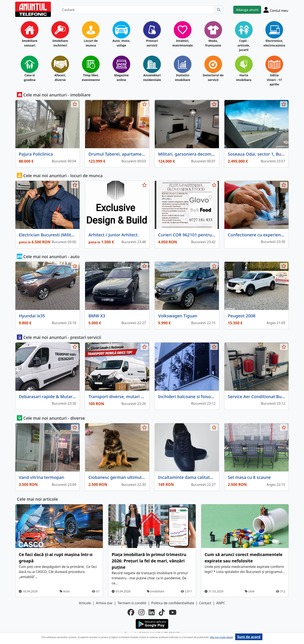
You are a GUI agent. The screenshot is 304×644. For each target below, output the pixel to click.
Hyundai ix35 (32, 316)
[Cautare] (137, 10)
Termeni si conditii (132, 603)
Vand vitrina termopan (41, 477)
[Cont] (276, 10)
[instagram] (141, 612)
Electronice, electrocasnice (274, 43)
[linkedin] (152, 612)
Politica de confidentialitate (173, 603)
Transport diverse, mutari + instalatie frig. (130, 397)
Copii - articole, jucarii (244, 45)
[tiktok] (162, 612)
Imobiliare (156, 591)
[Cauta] (219, 10)
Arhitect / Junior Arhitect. (114, 235)
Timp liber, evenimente (91, 77)
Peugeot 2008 (242, 316)
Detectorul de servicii (213, 77)
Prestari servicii (152, 43)
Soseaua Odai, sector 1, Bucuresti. (262, 154)
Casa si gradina (30, 77)
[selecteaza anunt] (75, 104)
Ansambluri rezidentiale (152, 77)
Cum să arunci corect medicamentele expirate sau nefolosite (244, 558)
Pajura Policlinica (36, 154)
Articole (85, 603)
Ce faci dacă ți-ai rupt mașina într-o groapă (56, 558)
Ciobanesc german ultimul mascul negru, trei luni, (139, 477)
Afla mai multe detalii (221, 637)
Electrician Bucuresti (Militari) (48, 235)
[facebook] (131, 612)
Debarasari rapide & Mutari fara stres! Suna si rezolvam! (75, 397)
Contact (205, 603)
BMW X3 (97, 316)
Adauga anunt (247, 10)
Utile (250, 591)
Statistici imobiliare (183, 77)
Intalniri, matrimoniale (183, 43)
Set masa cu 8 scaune (249, 477)
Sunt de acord (249, 637)
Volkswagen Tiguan (178, 316)
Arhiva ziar (104, 603)
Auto (65, 591)
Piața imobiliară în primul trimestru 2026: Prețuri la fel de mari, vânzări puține (149, 561)
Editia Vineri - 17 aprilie (274, 80)
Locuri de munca (91, 43)
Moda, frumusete (213, 43)
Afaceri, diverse (60, 77)
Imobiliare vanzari (30, 43)
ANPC (221, 603)
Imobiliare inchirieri (60, 43)
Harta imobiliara (244, 77)
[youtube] (173, 612)
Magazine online (121, 77)
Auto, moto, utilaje (121, 43)
